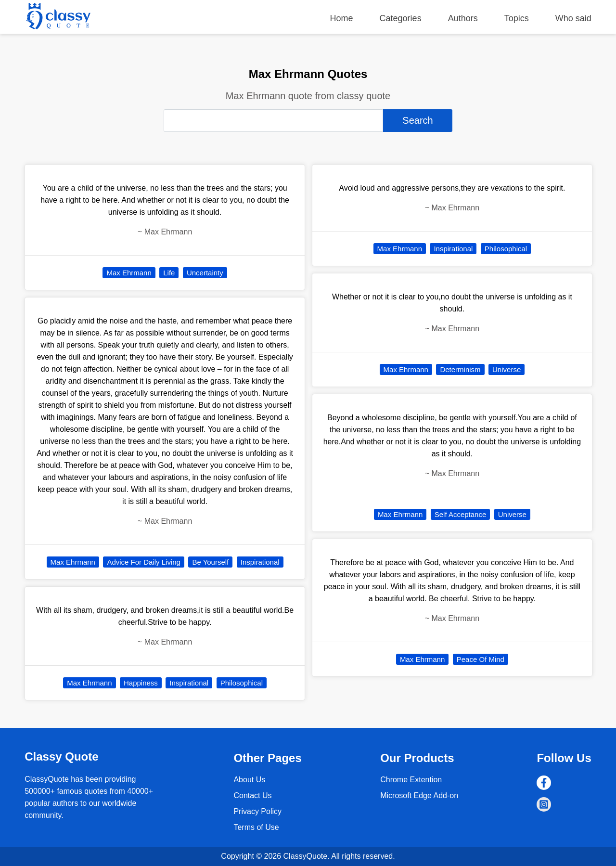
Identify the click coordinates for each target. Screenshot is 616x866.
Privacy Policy (257, 811)
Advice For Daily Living (144, 562)
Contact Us (252, 795)
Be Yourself (210, 562)
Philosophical (242, 683)
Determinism (460, 369)
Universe (507, 369)
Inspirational (260, 562)
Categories (401, 18)
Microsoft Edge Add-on (419, 795)
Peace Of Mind (481, 659)
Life (169, 273)
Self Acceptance (461, 514)
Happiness (141, 683)
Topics (517, 18)
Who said (573, 18)
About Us (249, 780)
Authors (463, 18)
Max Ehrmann (129, 273)
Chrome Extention (411, 780)
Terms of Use (256, 827)
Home (342, 18)
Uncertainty (205, 273)
